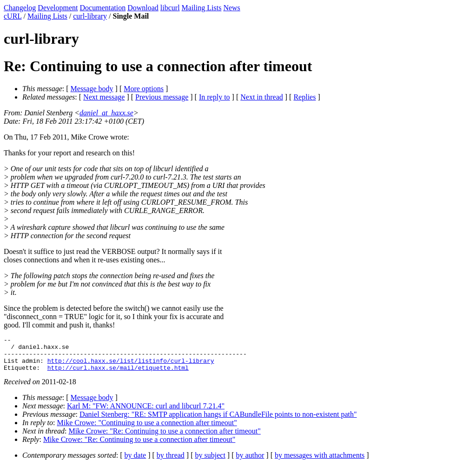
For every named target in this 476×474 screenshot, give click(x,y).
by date (136, 462)
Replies (304, 97)
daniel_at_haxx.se (106, 113)
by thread (171, 462)
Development (58, 8)
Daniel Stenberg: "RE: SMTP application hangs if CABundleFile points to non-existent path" (218, 421)
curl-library (90, 16)
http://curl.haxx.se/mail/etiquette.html (118, 374)
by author (250, 462)
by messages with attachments (320, 462)
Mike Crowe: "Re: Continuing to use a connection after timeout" (164, 438)
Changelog (20, 8)
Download (143, 8)
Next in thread (262, 97)
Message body (92, 89)
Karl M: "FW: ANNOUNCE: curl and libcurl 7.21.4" (146, 413)
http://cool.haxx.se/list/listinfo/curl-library (131, 366)
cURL (13, 16)
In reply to (215, 97)
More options (144, 89)
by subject (210, 462)
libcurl (170, 8)
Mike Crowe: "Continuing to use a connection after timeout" (147, 430)
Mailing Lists (202, 8)
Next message (104, 97)
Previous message (162, 97)
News (231, 8)
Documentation (103, 8)
